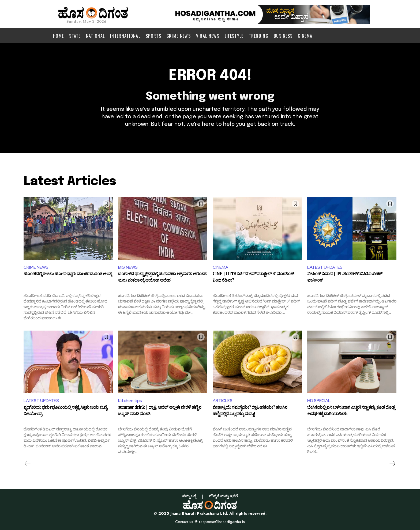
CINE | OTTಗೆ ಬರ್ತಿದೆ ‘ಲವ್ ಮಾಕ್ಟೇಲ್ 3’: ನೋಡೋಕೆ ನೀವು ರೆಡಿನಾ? (253, 278)
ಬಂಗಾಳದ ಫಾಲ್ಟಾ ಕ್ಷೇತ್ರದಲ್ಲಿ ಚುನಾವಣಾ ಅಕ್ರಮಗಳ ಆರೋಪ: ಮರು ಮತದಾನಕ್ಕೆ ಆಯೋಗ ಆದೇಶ (162, 278)
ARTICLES (223, 401)
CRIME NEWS (36, 267)
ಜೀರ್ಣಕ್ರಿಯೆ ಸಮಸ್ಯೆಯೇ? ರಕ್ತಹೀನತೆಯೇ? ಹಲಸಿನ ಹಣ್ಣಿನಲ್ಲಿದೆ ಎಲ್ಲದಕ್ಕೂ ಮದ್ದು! (250, 412)
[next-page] (392, 464)
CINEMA (220, 267)
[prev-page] (28, 464)
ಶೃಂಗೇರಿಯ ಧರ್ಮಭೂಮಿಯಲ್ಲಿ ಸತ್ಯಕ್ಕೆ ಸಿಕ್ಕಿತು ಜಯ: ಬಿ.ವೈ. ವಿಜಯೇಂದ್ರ (66, 412)
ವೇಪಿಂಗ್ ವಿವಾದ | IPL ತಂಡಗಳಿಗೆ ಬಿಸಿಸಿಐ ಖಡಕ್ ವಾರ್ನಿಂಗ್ (345, 278)
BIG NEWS (128, 267)
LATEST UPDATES (325, 267)
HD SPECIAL (319, 401)
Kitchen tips (130, 401)
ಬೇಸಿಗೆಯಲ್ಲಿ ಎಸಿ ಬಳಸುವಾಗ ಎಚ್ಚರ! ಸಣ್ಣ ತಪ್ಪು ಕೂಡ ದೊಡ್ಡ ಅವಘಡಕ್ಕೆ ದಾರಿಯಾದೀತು (351, 412)
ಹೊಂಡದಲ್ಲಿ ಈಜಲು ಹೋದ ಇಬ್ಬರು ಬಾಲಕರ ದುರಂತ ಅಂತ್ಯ (68, 275)
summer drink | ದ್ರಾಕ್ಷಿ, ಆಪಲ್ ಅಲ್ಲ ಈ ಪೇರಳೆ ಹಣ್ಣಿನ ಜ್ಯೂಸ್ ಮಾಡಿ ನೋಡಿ (160, 412)
